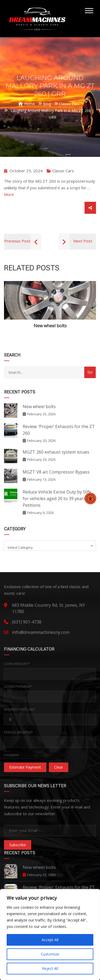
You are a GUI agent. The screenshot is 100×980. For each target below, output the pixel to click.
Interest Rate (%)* (20, 709)
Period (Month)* (18, 732)
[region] (50, 935)
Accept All (50, 940)
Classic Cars (63, 171)
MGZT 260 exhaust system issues (56, 452)
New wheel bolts (50, 326)
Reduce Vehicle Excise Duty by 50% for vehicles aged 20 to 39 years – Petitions (57, 499)
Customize (50, 954)
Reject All (50, 968)
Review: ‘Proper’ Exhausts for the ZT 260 (59, 430)
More (9, 194)
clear (59, 767)
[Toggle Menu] (89, 11)
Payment (12, 755)
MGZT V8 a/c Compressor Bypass (56, 472)
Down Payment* (18, 686)
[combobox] (50, 546)
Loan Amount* (17, 664)
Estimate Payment (25, 767)
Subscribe (18, 845)
